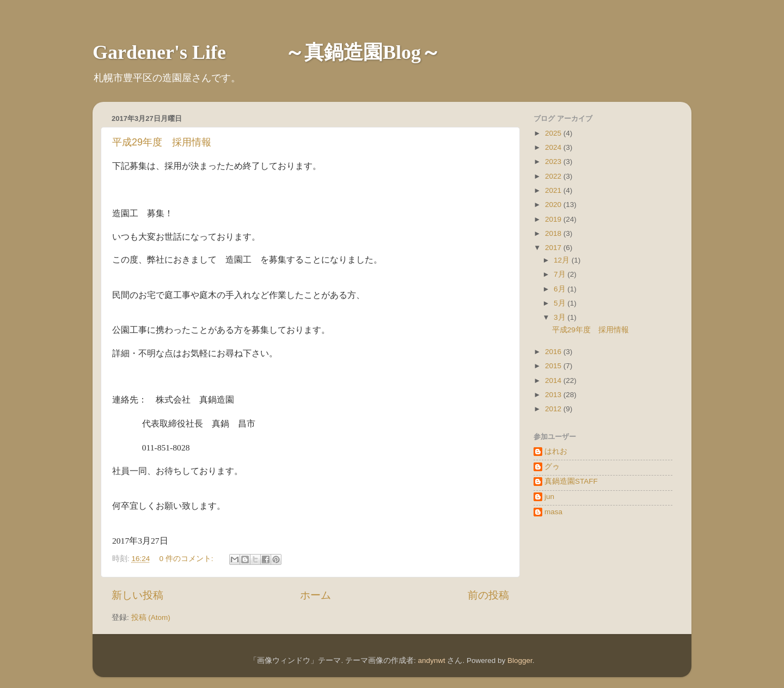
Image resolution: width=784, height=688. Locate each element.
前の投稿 (488, 595)
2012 (554, 409)
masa (553, 512)
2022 (554, 176)
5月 (561, 303)
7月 (561, 274)
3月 (561, 317)
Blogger (520, 660)
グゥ (552, 467)
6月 (561, 289)
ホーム (316, 595)
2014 (554, 380)
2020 (554, 205)
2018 (554, 233)
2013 (554, 395)
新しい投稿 (137, 595)
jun (549, 497)
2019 (554, 219)
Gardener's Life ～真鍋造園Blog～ (267, 52)
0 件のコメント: (188, 559)
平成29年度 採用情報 (162, 142)
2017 (554, 248)
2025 (554, 133)
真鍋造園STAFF (571, 481)
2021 (554, 190)
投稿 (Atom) (151, 617)
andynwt (431, 660)
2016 (554, 352)
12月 (563, 260)
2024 (554, 147)
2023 (554, 162)
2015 (554, 366)
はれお (556, 451)
